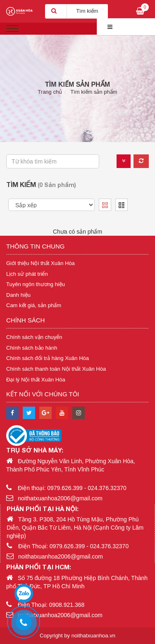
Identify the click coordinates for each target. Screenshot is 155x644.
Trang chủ (50, 92)
